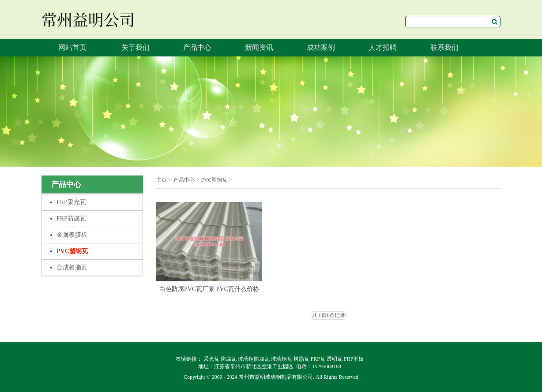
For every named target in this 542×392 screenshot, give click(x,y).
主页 (162, 180)
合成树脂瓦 (72, 267)
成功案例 (321, 47)
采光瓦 (211, 359)
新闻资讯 (259, 47)
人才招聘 (383, 47)
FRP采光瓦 (71, 202)
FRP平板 (354, 359)
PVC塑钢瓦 (72, 251)
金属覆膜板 (72, 235)
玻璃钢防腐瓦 (254, 359)
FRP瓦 (318, 359)
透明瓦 (335, 359)
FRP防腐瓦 (71, 218)
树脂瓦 (301, 359)
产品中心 (197, 47)
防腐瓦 (229, 359)
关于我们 (135, 47)
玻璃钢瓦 (282, 359)
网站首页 (72, 47)
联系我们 (444, 47)
